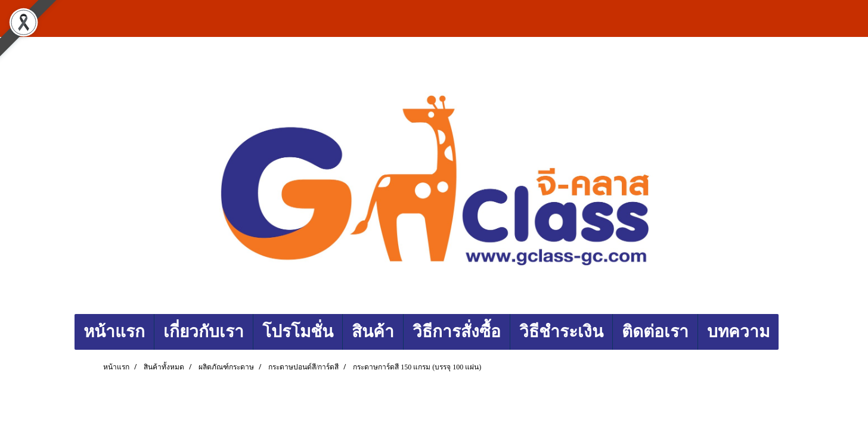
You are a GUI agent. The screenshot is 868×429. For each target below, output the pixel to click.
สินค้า (373, 332)
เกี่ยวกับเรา (204, 332)
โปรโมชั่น (298, 332)
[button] (789, 332)
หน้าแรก (114, 332)
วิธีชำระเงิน (561, 332)
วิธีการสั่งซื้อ (457, 332)
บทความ (738, 332)
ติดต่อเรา (655, 332)
